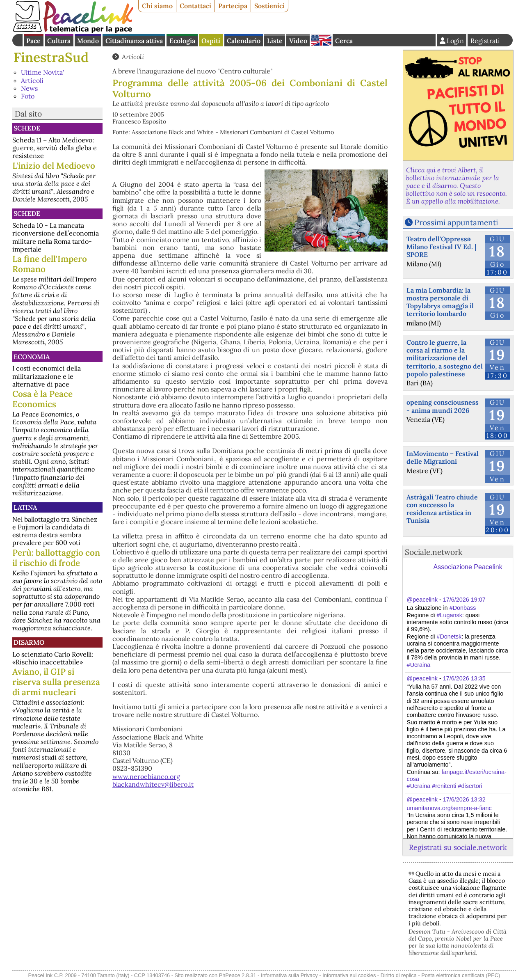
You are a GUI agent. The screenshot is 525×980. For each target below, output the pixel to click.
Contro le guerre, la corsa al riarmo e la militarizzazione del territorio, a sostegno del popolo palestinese (445, 358)
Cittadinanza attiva (134, 41)
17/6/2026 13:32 (464, 799)
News (29, 88)
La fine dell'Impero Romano (50, 264)
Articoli (32, 80)
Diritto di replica (399, 975)
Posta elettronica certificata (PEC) (461, 975)
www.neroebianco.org (146, 776)
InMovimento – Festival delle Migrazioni (443, 457)
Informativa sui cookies (349, 975)
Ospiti (211, 41)
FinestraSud (51, 57)
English (321, 40)
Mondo (88, 41)
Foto (28, 96)
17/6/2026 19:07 (464, 600)
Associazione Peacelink (468, 567)
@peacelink (422, 600)
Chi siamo (157, 6)
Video (298, 41)
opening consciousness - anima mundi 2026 (443, 406)
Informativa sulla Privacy (289, 975)
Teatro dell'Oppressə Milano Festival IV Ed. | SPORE (441, 247)
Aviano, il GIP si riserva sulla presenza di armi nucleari (56, 682)
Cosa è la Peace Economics (42, 399)
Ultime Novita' (42, 72)
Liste (275, 41)
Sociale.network (434, 552)
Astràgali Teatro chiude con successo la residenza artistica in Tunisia (442, 509)
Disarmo (29, 642)
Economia (32, 357)
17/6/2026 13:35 (464, 678)
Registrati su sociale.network (458, 847)
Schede (27, 128)
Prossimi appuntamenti (456, 222)
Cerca (344, 41)
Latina (25, 507)
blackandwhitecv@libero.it (153, 784)
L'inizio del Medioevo (54, 166)
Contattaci (195, 6)
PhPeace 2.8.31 (238, 975)
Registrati (485, 41)
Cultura (59, 41)
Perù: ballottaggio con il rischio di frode (56, 558)
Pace (33, 41)
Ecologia (182, 41)
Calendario (244, 41)
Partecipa (233, 6)
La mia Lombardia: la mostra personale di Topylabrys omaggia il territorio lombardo (440, 302)
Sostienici (269, 6)
